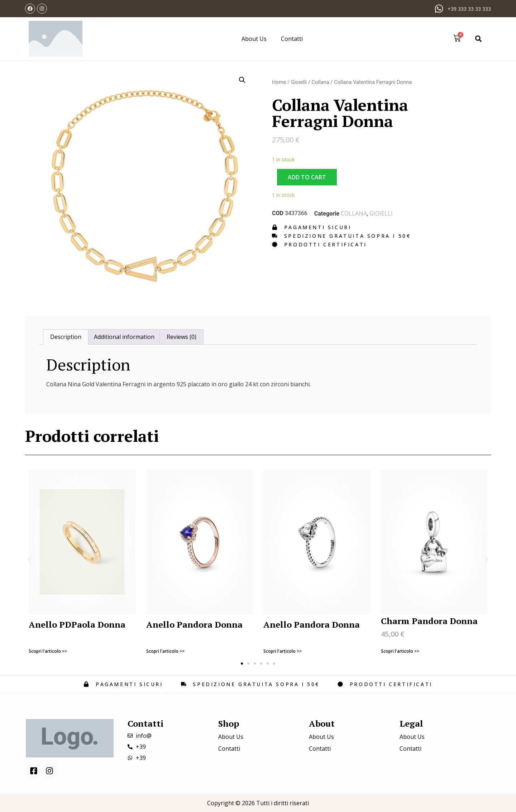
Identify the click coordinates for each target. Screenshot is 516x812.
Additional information (124, 337)
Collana (320, 82)
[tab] (66, 337)
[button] (479, 39)
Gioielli (299, 82)
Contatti (292, 39)
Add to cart (307, 177)
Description (66, 337)
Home (279, 82)
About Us (254, 39)
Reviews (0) (181, 337)
